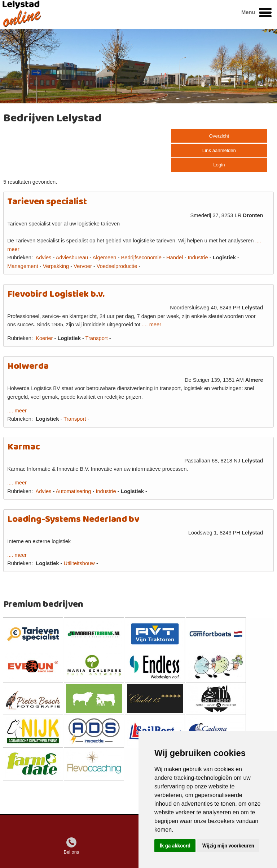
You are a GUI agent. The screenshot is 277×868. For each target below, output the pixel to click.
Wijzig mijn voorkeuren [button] (228, 846)
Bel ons (71, 852)
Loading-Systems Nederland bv (73, 520)
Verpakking (56, 266)
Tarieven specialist (47, 202)
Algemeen (104, 258)
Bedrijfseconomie (141, 258)
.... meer (151, 325)
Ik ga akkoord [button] (175, 846)
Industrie (198, 258)
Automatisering (74, 491)
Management (23, 266)
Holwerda (28, 366)
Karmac (24, 447)
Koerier (44, 338)
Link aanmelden (219, 150)
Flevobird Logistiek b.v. (56, 294)
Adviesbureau (72, 258)
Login (219, 165)
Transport (97, 338)
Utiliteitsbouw (79, 563)
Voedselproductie (117, 266)
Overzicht (219, 136)
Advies (43, 258)
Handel (175, 258)
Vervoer (83, 266)
